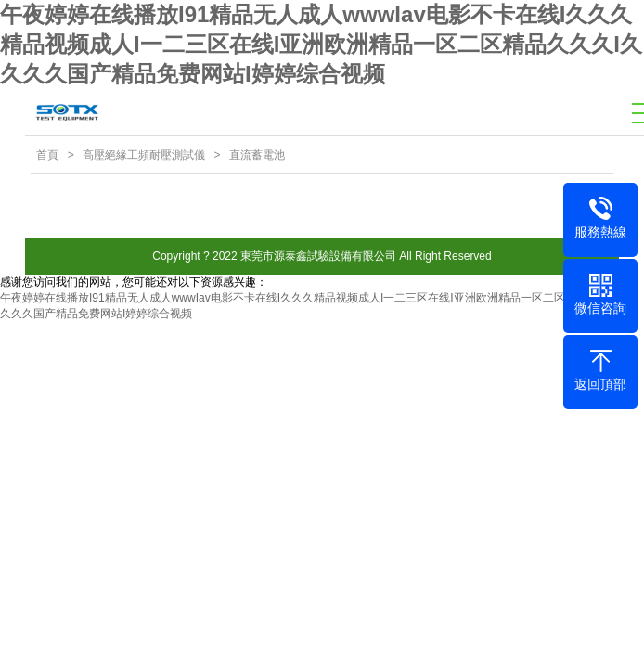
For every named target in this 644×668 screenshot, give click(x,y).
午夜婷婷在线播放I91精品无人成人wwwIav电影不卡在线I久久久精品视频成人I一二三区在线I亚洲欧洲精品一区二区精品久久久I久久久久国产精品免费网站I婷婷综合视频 (321, 44)
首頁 (47, 155)
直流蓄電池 (257, 155)
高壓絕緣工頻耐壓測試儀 (144, 155)
